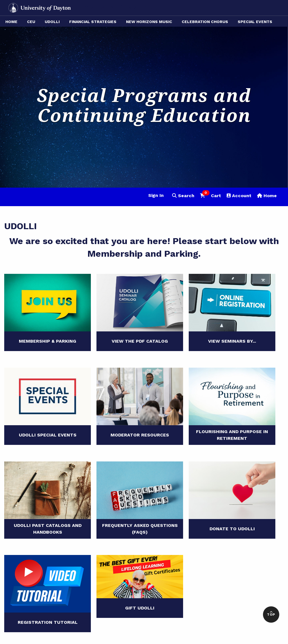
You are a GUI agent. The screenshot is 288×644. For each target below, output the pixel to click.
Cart (210, 195)
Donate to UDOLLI (232, 529)
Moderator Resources (140, 435)
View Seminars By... (232, 341)
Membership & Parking (48, 341)
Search (183, 196)
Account (239, 196)
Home (267, 196)
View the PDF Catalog (140, 341)
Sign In (156, 195)
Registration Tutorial (48, 622)
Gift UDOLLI (140, 608)
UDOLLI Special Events (48, 435)
